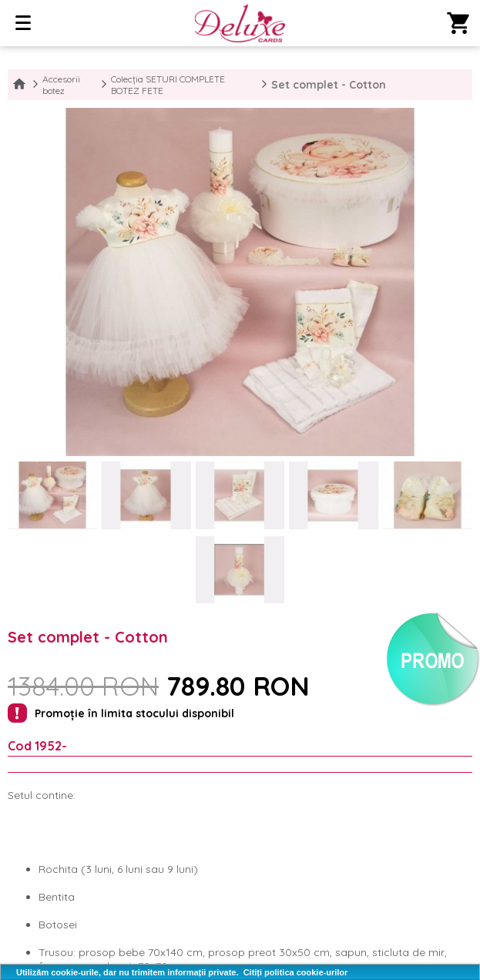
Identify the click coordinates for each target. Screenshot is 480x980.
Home (19, 85)
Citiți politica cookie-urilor (296, 972)
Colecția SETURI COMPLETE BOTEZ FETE (168, 85)
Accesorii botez (61, 85)
